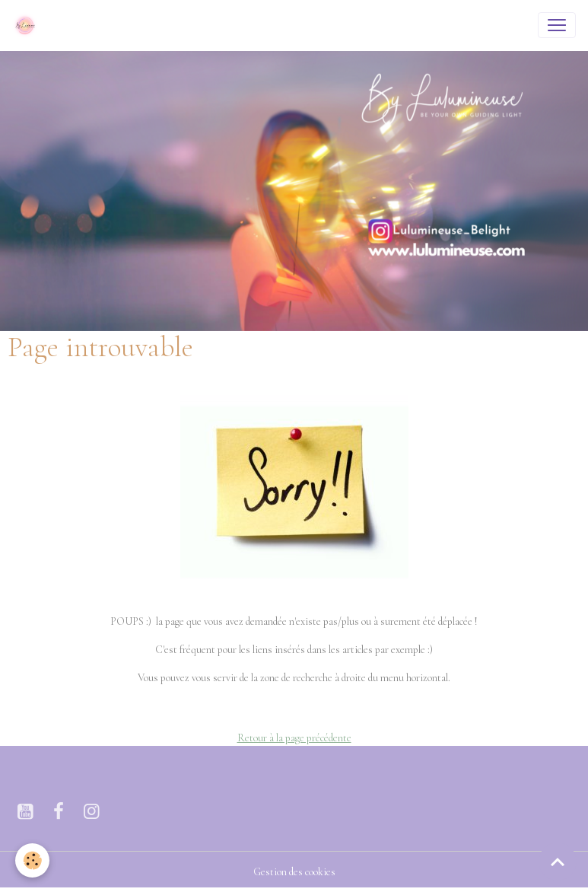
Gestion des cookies (294, 872)
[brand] (28, 25)
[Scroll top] (558, 862)
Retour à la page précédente (294, 738)
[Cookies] (32, 860)
